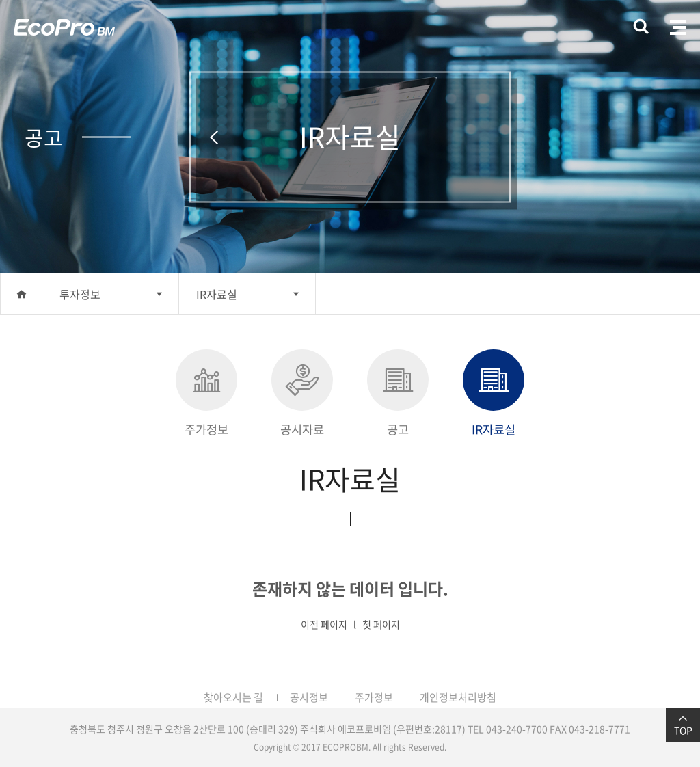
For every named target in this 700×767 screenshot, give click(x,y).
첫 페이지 (381, 624)
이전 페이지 (324, 624)
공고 (398, 394)
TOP (683, 725)
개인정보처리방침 (458, 697)
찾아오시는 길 (233, 697)
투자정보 (80, 294)
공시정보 (309, 697)
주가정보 (206, 394)
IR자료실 (217, 294)
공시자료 (302, 394)
